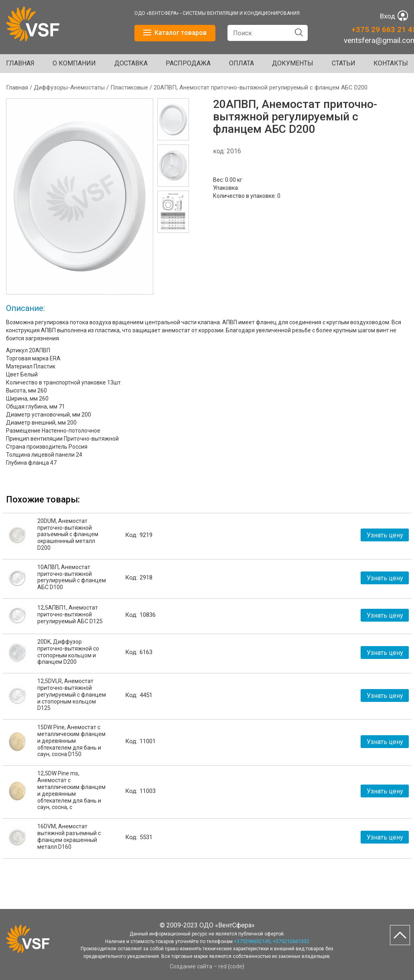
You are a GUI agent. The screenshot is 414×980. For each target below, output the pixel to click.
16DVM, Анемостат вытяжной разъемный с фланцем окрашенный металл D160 (69, 836)
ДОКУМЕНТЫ (293, 63)
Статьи (344, 63)
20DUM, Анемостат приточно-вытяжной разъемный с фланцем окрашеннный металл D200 (68, 534)
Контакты (391, 63)
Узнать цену (385, 535)
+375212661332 (291, 941)
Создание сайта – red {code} (207, 966)
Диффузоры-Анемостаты (69, 87)
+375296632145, (253, 941)
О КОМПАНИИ (74, 63)
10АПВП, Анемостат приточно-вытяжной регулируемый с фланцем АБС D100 (72, 577)
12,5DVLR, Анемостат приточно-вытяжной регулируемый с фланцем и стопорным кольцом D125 (72, 694)
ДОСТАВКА (131, 63)
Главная (20, 63)
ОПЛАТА (241, 63)
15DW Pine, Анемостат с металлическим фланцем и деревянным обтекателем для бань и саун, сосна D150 (71, 741)
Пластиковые (129, 87)
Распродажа (188, 63)
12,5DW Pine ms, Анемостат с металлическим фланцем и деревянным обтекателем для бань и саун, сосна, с (71, 790)
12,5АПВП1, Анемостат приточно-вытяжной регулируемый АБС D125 (70, 614)
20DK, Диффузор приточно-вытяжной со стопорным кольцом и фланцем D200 (68, 652)
